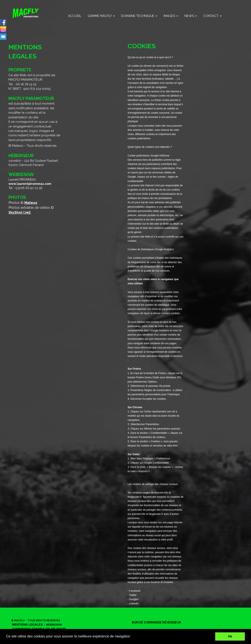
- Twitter (132, 595)
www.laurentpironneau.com (30, 184)
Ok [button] (230, 636)
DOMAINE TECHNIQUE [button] (139, 16)
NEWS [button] (191, 16)
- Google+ (133, 599)
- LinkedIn (133, 604)
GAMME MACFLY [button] (101, 16)
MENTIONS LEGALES (27, 625)
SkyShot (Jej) (20, 212)
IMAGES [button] (171, 16)
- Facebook (134, 591)
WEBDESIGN (54, 625)
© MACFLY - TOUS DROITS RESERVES (36, 621)
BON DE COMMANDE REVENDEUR (156, 622)
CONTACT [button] (212, 16)
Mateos (31, 203)
